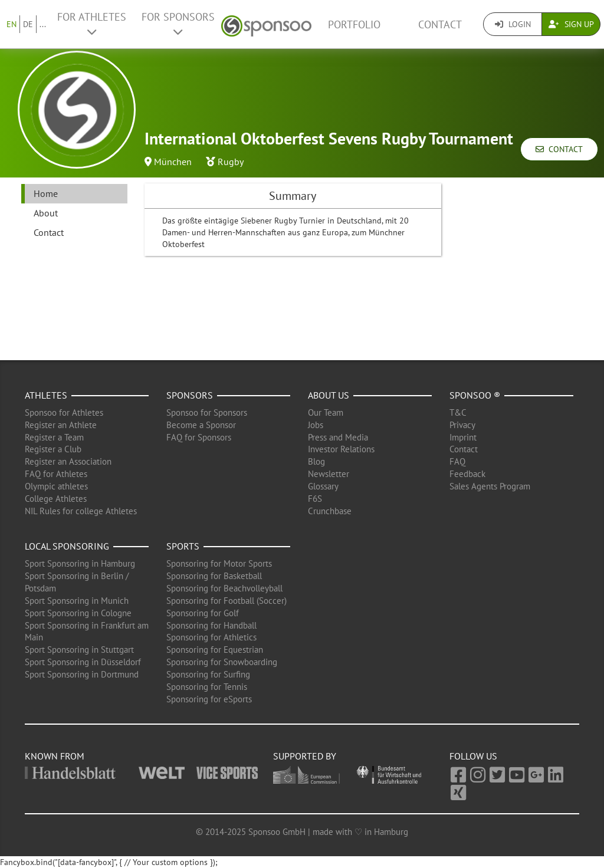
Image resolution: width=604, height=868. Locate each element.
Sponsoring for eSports (209, 699)
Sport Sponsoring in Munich (77, 601)
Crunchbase (330, 511)
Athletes (46, 395)
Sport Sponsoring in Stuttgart (79, 650)
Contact (440, 24)
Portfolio (354, 24)
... (43, 24)
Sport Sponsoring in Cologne (78, 613)
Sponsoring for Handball (211, 625)
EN (12, 24)
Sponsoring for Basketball (214, 576)
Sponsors (190, 395)
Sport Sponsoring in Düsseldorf (83, 662)
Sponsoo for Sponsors (207, 412)
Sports (183, 546)
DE (28, 24)
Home (46, 193)
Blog (316, 461)
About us (329, 395)
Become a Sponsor (201, 425)
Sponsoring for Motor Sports (219, 563)
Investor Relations (341, 449)
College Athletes (56, 499)
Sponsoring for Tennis (207, 687)
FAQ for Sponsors (199, 437)
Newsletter (329, 474)
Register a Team (54, 437)
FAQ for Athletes (56, 474)
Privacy (462, 425)
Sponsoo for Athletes (64, 412)
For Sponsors (178, 24)
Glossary (323, 486)
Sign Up (571, 24)
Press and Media (338, 437)
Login (513, 24)
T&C (458, 412)
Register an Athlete (61, 425)
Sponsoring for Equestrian (215, 650)
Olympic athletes (56, 486)
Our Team (326, 412)
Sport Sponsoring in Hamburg (80, 563)
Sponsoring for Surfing (208, 674)
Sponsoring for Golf (203, 613)
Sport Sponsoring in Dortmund (82, 674)
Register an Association (68, 461)
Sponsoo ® (475, 395)
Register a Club (53, 449)
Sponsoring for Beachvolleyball (224, 588)
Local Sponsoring (67, 546)
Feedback (467, 474)
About (46, 213)
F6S (315, 499)
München (173, 162)
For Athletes (92, 24)
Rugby (231, 162)
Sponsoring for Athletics (211, 637)
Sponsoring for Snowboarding (222, 662)
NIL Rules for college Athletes (81, 511)
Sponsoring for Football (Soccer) (226, 601)
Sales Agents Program (490, 486)
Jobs (316, 425)
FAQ (457, 461)
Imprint (463, 437)
